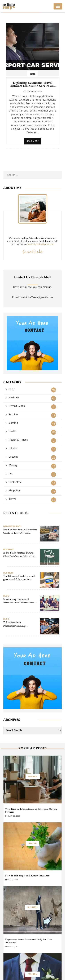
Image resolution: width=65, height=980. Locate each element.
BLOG (33, 74)
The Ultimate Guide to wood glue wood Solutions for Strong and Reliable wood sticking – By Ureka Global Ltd (19, 578)
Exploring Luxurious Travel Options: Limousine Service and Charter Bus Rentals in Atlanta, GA (33, 84)
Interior (13, 448)
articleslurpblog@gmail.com (41, 244)
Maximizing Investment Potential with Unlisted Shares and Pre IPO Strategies (20, 601)
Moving (13, 465)
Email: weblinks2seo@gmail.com (32, 297)
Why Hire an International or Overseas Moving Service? (31, 810)
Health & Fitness (18, 440)
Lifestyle (14, 457)
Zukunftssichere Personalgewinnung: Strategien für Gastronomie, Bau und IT (19, 624)
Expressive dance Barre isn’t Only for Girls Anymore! (29, 941)
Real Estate (15, 482)
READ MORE (33, 141)
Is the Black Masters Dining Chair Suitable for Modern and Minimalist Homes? (20, 555)
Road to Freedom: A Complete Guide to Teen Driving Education (20, 531)
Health (13, 431)
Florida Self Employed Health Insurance (27, 876)
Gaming (13, 423)
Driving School (17, 406)
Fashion (13, 414)
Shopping (14, 490)
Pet (11, 474)
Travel (12, 499)
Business (14, 397)
